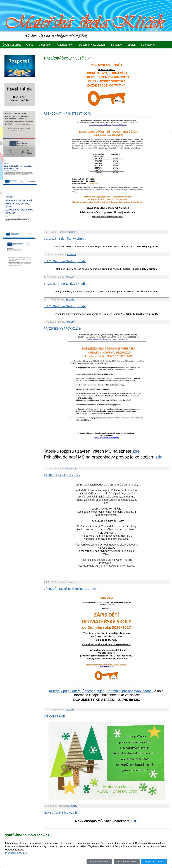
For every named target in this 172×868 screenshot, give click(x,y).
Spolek (132, 45)
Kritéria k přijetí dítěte (65, 691)
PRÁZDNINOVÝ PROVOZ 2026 (63, 329)
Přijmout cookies (154, 861)
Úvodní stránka (12, 45)
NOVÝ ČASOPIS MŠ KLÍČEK (61, 813)
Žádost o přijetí (93, 691)
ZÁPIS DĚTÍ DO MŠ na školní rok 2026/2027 (71, 589)
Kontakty (116, 45)
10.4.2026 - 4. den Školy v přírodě (65, 239)
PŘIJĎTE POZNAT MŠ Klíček (62, 475)
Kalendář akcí (65, 45)
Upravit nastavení (99, 861)
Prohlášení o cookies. (16, 853)
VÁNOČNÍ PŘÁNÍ (54, 716)
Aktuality (71, 232)
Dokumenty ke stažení (92, 45)
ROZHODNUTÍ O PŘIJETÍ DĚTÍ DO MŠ (68, 114)
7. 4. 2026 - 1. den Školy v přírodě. (65, 306)
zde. (137, 451)
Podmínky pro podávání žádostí (130, 691)
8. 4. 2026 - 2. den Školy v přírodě (65, 284)
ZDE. (134, 821)
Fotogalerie (148, 45)
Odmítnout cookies (126, 861)
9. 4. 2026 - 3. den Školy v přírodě (65, 261)
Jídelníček (45, 45)
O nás (30, 45)
